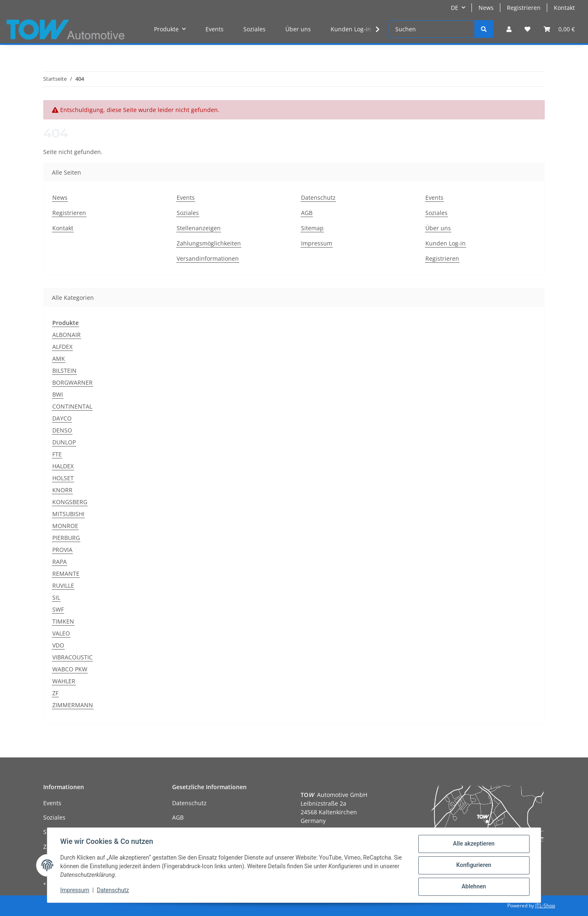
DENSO (62, 430)
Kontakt (564, 8)
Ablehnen (473, 887)
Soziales (254, 29)
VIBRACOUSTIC (72, 657)
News (486, 8)
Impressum (317, 243)
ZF (55, 693)
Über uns (298, 29)
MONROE (65, 526)
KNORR (62, 490)
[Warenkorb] (559, 29)
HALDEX (63, 466)
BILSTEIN (64, 370)
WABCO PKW (70, 669)
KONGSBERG (70, 502)
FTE (57, 454)
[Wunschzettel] (527, 29)
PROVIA (62, 550)
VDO (58, 645)
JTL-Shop (545, 905)
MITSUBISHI (68, 514)
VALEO (61, 633)
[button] (509, 29)
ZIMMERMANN (73, 705)
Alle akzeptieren (473, 844)
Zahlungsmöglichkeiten (209, 243)
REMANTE (66, 574)
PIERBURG (66, 538)
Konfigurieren (473, 865)
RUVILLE (63, 585)
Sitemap (312, 228)
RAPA (59, 562)
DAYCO (62, 418)
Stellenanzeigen (199, 228)
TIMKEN (63, 621)
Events (215, 29)
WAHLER (64, 681)
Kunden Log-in (351, 29)
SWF (58, 609)
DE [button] (455, 8)
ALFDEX (62, 347)
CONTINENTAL (72, 406)
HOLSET (63, 478)
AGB (307, 213)
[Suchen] (432, 29)
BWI (58, 394)
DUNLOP (64, 442)
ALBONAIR (66, 335)
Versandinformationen (208, 258)
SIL (56, 597)
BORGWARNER (72, 382)
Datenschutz (318, 197)
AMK (59, 359)
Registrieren (524, 8)
